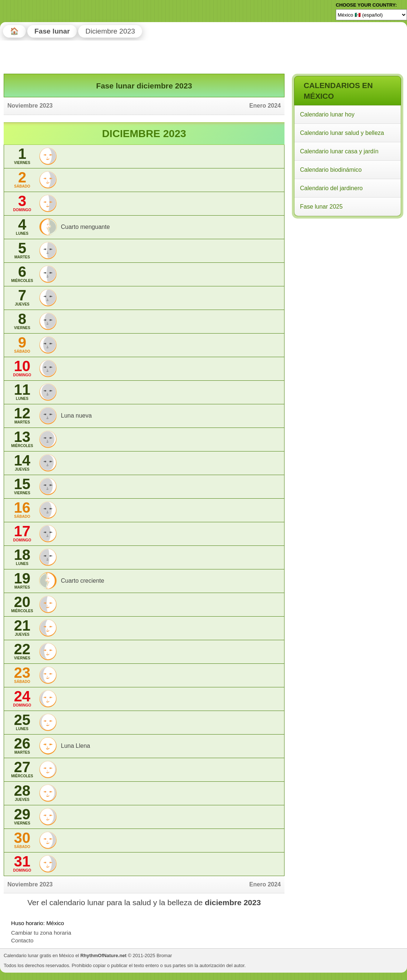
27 (22, 769)
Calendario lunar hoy (327, 114)
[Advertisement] (347, 268)
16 (22, 510)
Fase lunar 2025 (321, 207)
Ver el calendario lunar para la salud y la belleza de (144, 902)
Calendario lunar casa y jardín (339, 151)
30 (22, 840)
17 (22, 533)
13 (22, 439)
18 (22, 557)
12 (22, 416)
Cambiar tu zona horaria (41, 933)
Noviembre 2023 (30, 106)
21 (22, 628)
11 (22, 392)
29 (22, 817)
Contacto (22, 940)
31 (22, 864)
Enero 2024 (265, 106)
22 (22, 651)
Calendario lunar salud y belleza (342, 133)
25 (22, 722)
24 (22, 699)
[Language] (371, 15)
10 (22, 368)
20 (22, 604)
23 (22, 675)
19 (22, 581)
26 (22, 746)
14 (22, 463)
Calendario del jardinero (331, 188)
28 (22, 793)
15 (22, 486)
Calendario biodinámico (331, 170)
